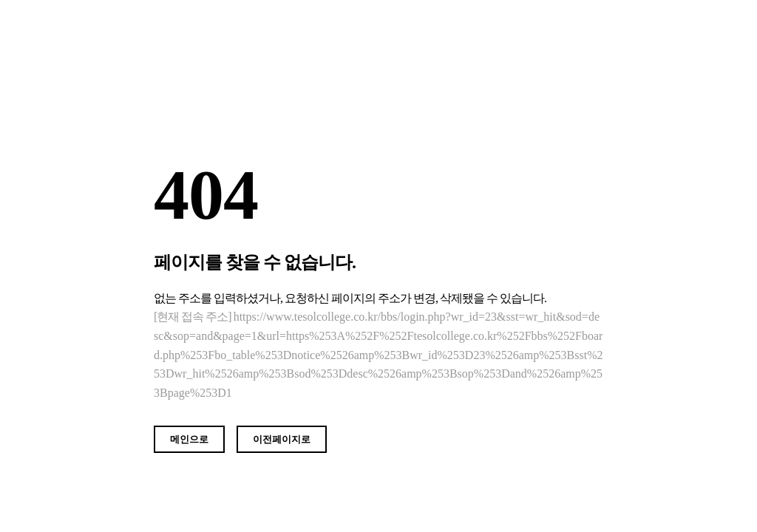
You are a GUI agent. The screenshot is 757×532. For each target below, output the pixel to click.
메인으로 (189, 439)
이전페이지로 (282, 439)
